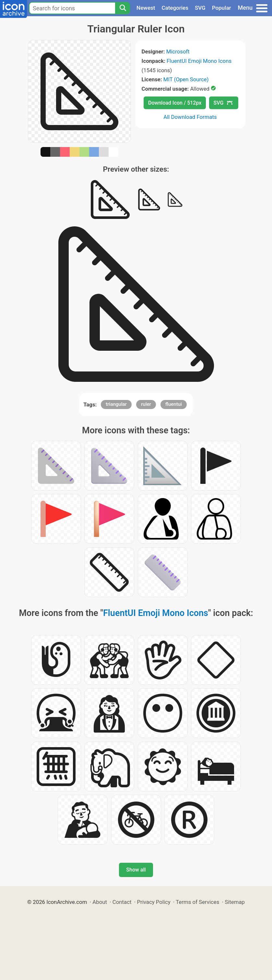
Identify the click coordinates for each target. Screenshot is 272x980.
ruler (146, 404)
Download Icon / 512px (175, 103)
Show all (136, 870)
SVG (200, 8)
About (100, 902)
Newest (146, 8)
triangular (116, 404)
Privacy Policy (154, 902)
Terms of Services (197, 902)
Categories (175, 8)
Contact (122, 902)
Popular (222, 8)
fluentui (174, 404)
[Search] (123, 8)
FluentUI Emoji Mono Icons (199, 61)
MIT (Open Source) (186, 79)
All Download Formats (190, 117)
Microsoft (178, 51)
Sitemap (235, 902)
